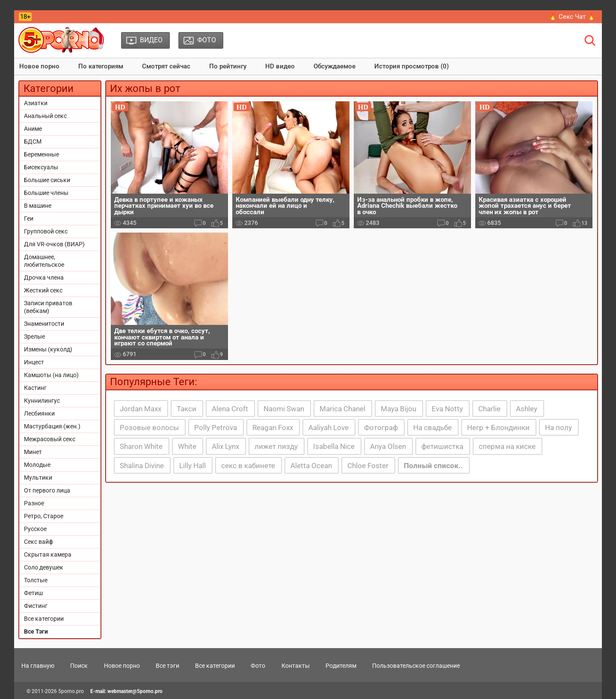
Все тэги (167, 666)
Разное (34, 503)
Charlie (489, 409)
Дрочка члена (44, 277)
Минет (33, 452)
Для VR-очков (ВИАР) (54, 244)
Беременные (41, 154)
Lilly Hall (192, 466)
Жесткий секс (43, 290)
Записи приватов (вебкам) (48, 307)
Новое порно (39, 66)
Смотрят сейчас (166, 66)
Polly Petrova (216, 428)
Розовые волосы (149, 428)
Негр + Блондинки (498, 428)
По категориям (101, 66)
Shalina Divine (142, 466)
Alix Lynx (225, 446)
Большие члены (46, 193)
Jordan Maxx (141, 409)
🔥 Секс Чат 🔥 (572, 17)
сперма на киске (507, 446)
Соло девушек (44, 567)
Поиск (79, 666)
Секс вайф (38, 542)
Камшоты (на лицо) (51, 375)
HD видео (280, 66)
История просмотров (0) (412, 66)
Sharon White (141, 446)
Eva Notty (447, 409)
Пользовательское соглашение (416, 666)
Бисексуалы (41, 167)
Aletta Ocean (311, 466)
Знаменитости (44, 324)
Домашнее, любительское (44, 261)
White (187, 446)
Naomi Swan (284, 409)
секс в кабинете (248, 466)
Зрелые (34, 336)
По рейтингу (228, 66)
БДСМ (33, 142)
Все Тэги (36, 631)
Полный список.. (433, 466)
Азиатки (36, 103)
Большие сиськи (47, 180)
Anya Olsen (388, 446)
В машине (38, 206)
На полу (558, 428)
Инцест (34, 362)
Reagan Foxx (273, 428)
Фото (258, 666)
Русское (35, 529)
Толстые (36, 580)
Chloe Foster (368, 466)
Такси (187, 409)
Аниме (33, 129)
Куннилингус (42, 401)
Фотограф (381, 428)
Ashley (527, 409)
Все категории (44, 619)
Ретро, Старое (44, 516)
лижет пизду (276, 446)
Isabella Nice (334, 446)
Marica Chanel (342, 409)
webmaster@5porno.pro (135, 691)
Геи (29, 218)
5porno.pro (71, 691)
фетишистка (442, 446)
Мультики (38, 478)
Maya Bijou (398, 409)
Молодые (37, 465)
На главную (38, 666)
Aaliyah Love (329, 428)
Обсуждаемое (335, 66)
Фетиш (33, 593)
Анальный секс (45, 116)
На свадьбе (432, 428)
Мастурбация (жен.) (52, 426)
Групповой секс (46, 231)
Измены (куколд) (48, 349)
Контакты (296, 666)
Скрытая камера (48, 554)
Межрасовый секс (50, 439)
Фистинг (36, 606)
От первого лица (47, 490)
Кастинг (35, 388)
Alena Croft (230, 409)
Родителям (341, 666)
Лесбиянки (39, 413)
